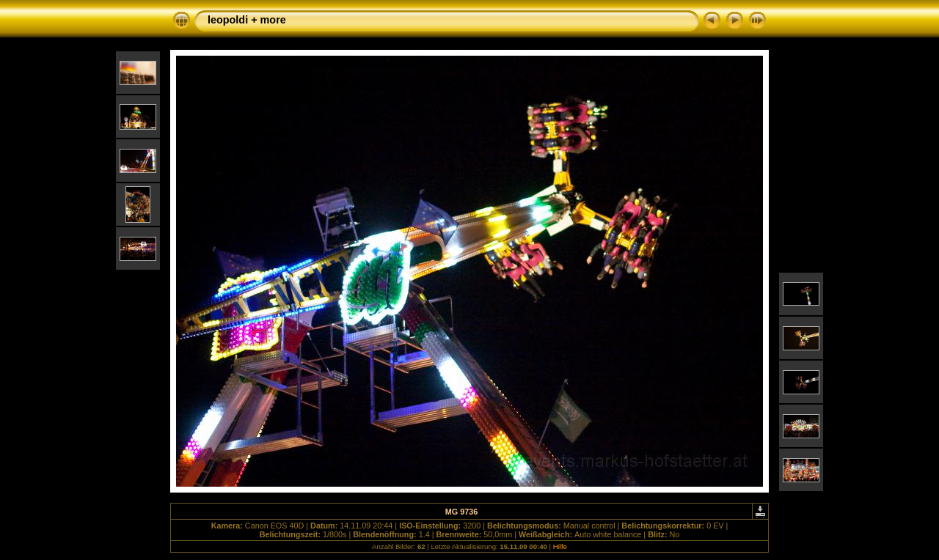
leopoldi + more (247, 20)
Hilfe (560, 546)
